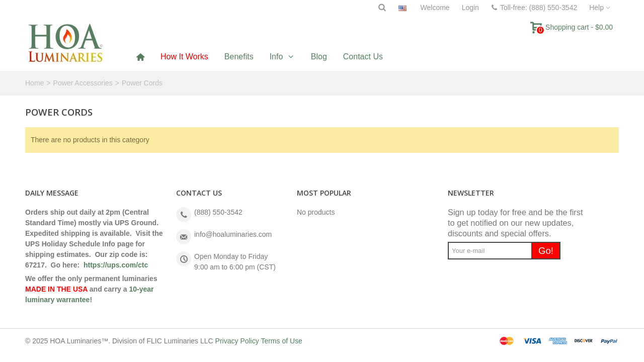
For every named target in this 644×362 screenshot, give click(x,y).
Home (34, 83)
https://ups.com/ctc (116, 265)
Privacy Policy (237, 341)
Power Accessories (83, 83)
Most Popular (324, 193)
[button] (282, 57)
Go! (546, 251)
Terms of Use (281, 341)
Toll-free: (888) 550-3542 (534, 8)
